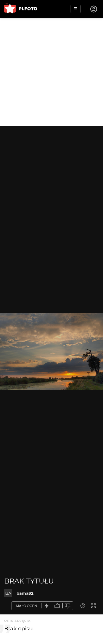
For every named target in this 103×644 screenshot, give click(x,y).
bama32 (25, 593)
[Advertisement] (51, 72)
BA (8, 593)
